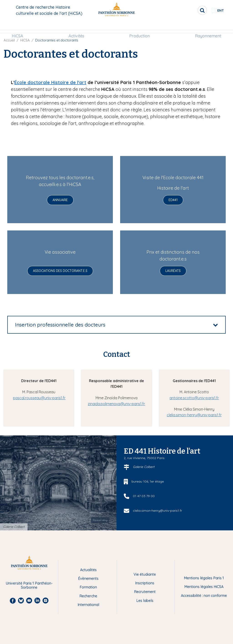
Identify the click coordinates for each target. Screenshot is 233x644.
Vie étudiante (145, 574)
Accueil (9, 40)
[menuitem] (20, 27)
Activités (77, 27)
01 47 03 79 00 (144, 496)
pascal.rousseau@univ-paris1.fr (39, 398)
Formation (88, 587)
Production (139, 27)
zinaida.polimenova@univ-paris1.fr (116, 404)
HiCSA (20, 27)
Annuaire (60, 200)
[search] (189, 10)
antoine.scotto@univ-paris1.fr (194, 398)
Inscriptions (145, 583)
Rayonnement (205, 27)
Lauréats (173, 271)
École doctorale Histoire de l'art (50, 82)
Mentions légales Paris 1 (204, 578)
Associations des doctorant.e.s (60, 271)
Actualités (88, 570)
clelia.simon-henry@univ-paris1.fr (194, 415)
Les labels (145, 601)
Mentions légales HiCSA (204, 587)
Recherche (88, 596)
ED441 (173, 200)
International (88, 605)
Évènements (88, 578)
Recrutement (145, 592)
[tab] (116, 325)
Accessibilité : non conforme (204, 595)
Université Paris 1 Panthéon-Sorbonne (29, 585)
